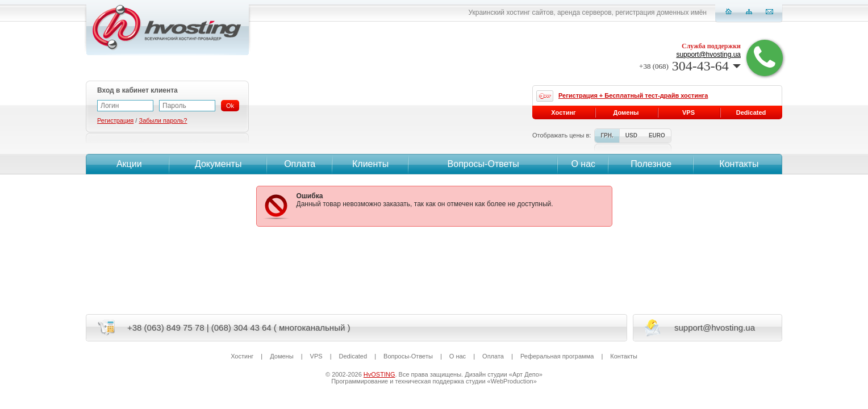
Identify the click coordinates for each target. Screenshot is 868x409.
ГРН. (607, 135)
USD (631, 135)
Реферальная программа (557, 356)
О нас (583, 164)
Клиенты (370, 164)
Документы (218, 164)
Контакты (738, 164)
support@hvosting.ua (708, 55)
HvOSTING (379, 374)
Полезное (651, 164)
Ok (230, 106)
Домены (626, 112)
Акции (128, 164)
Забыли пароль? (163, 120)
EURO (657, 135)
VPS (688, 112)
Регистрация (115, 120)
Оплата (300, 164)
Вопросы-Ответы (483, 164)
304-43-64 (690, 66)
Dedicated (751, 112)
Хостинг (563, 112)
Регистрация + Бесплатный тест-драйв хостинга (633, 95)
